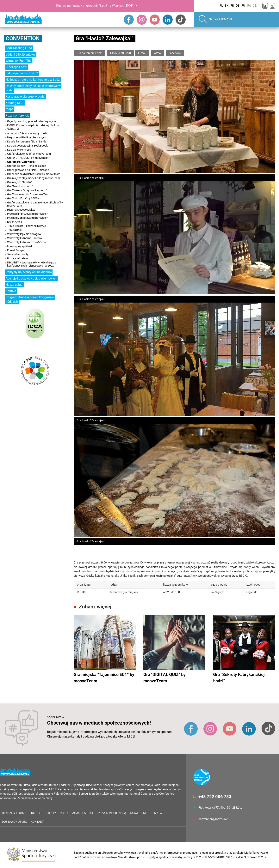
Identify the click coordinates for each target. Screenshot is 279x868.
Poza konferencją (18, 115)
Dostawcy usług (14, 822)
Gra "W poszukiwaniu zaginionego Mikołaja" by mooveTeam (35, 204)
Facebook (175, 53)
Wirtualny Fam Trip (19, 61)
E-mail (142, 53)
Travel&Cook (15, 230)
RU (243, 6)
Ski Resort (13, 129)
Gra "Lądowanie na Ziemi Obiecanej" (29, 170)
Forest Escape (16, 250)
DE (238, 6)
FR (232, 6)
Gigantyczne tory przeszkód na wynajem (31, 121)
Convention (23, 38)
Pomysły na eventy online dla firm (29, 272)
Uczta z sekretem (17, 258)
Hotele (35, 813)
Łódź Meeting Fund (19, 48)
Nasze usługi (14, 285)
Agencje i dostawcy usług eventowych (31, 278)
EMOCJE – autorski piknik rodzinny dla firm (33, 125)
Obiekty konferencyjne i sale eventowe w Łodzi (33, 88)
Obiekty (50, 813)
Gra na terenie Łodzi (89, 53)
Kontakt (11, 291)
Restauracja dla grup (77, 813)
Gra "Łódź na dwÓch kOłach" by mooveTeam (34, 174)
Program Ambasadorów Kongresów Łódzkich (30, 299)
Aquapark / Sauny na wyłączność (27, 133)
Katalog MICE (15, 103)
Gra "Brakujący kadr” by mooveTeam (29, 154)
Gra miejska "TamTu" (19, 182)
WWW (157, 53)
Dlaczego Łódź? (17, 67)
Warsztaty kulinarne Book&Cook (27, 242)
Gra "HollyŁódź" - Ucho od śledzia (27, 166)
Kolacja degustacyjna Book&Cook (27, 146)
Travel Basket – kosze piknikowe (26, 226)
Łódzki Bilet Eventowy (21, 54)
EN (227, 6)
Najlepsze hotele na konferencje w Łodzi (33, 80)
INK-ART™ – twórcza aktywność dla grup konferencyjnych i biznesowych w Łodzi (32, 264)
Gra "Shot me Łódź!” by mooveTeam (29, 194)
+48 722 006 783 (215, 797)
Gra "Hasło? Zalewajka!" (22, 162)
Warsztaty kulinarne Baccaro (25, 238)
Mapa (10, 109)
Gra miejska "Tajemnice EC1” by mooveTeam (34, 178)
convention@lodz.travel (214, 819)
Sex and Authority (18, 254)
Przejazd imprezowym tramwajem (28, 214)
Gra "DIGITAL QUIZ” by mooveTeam (28, 158)
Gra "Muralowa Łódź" (20, 186)
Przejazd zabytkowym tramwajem (28, 218)
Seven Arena (15, 222)
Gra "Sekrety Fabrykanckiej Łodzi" (27, 190)
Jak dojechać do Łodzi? (22, 73)
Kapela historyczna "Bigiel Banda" (27, 142)
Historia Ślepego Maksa (21, 210)
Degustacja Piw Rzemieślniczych (27, 137)
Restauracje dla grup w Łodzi (25, 96)
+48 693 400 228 (120, 53)
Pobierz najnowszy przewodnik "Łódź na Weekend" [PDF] (95, 6)
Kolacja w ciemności (19, 150)
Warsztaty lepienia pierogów (24, 234)
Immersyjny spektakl (19, 246)
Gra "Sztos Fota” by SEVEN (23, 198)
